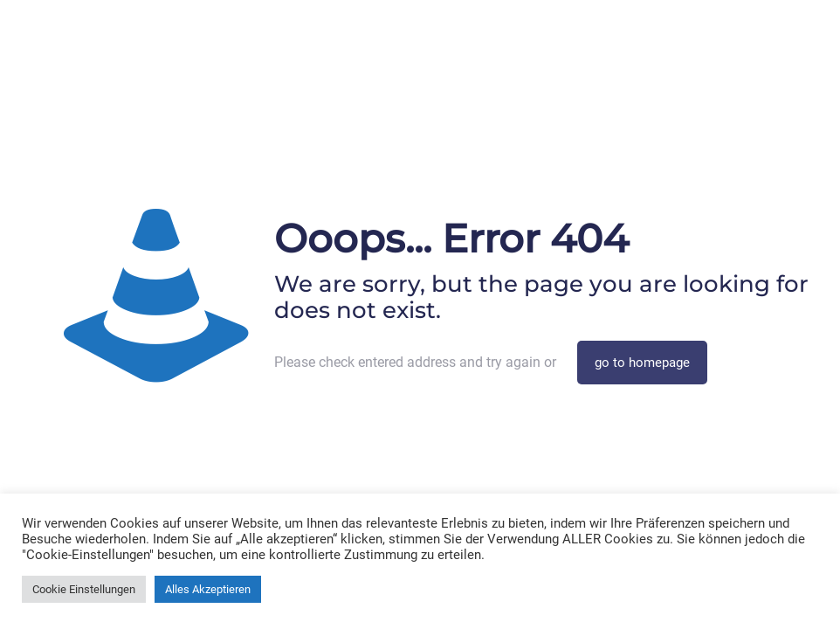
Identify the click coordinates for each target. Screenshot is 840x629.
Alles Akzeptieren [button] (208, 589)
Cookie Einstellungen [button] (84, 589)
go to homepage (642, 363)
